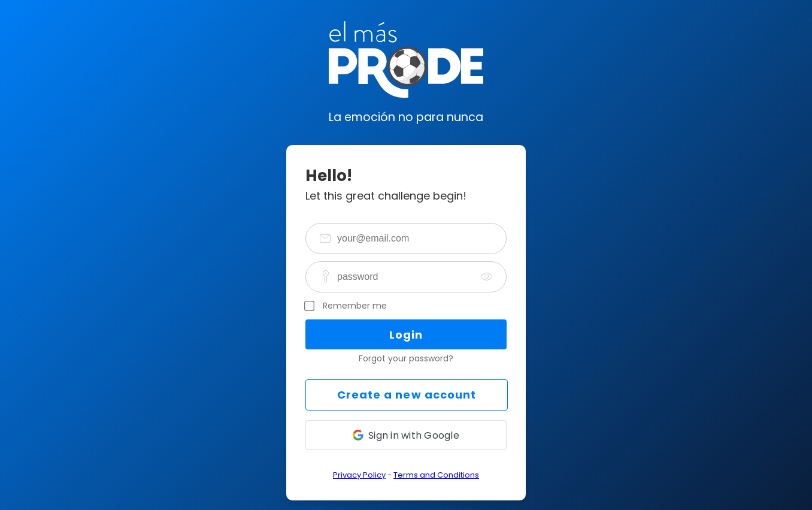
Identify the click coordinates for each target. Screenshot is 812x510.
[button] (406, 435)
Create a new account (407, 395)
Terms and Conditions (436, 475)
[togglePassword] (487, 277)
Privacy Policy (359, 475)
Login (406, 335)
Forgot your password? (406, 358)
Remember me (355, 306)
